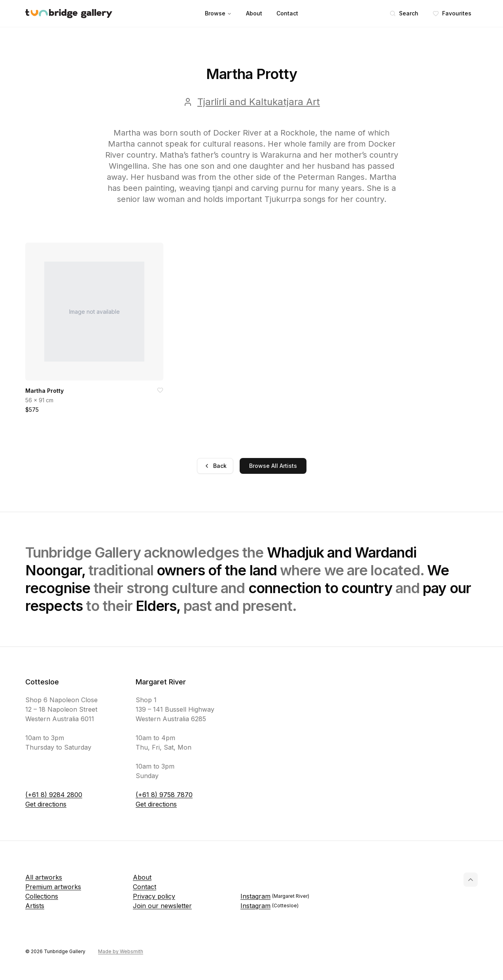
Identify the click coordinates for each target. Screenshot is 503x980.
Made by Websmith (121, 951)
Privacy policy (154, 896)
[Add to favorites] (160, 390)
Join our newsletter (162, 906)
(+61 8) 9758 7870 (164, 795)
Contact (287, 13)
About (254, 13)
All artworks (44, 877)
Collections (42, 896)
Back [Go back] (215, 466)
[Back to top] (471, 880)
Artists (35, 906)
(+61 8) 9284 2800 (54, 795)
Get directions (46, 804)
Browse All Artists (273, 466)
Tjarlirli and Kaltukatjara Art (259, 102)
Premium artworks (53, 887)
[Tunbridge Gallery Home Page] (69, 14)
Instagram (275, 896)
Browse (218, 13)
